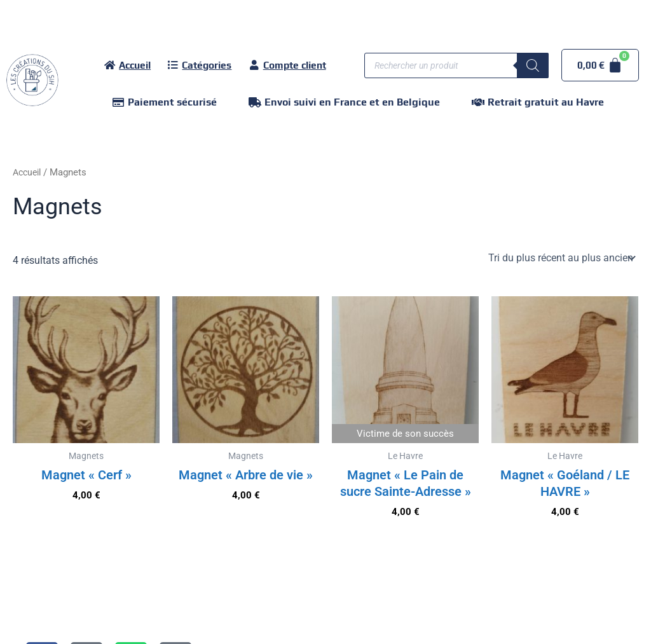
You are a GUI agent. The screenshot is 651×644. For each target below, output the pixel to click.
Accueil (29, 172)
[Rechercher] (533, 65)
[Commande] (561, 258)
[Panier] (600, 65)
